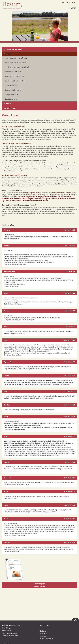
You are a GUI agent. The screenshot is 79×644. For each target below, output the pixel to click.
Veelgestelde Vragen (12, 94)
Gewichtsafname (7, 631)
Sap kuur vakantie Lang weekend (17, 67)
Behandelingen (6, 628)
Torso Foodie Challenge (9, 633)
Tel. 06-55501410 (70, 2)
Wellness (7, 104)
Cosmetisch (43, 636)
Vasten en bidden (11, 85)
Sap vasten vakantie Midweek (16, 63)
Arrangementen (10, 108)
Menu (73, 8)
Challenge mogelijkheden (10, 636)
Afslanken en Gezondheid (14, 49)
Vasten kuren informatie (14, 72)
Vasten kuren (9, 54)
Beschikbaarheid (11, 99)
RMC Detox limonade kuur (15, 76)
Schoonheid (43, 634)
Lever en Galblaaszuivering (15, 81)
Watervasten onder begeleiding (16, 58)
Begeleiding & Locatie (13, 90)
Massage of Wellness (46, 639)
